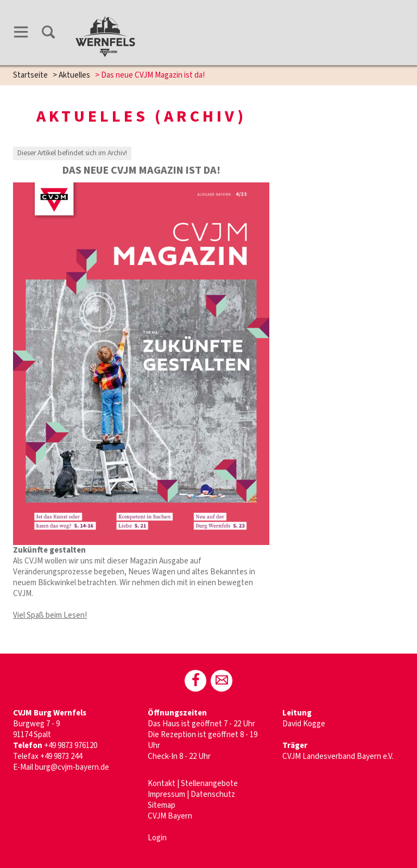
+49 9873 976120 (71, 746)
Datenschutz (213, 794)
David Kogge (304, 724)
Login (157, 838)
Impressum (166, 794)
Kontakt (162, 784)
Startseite (30, 75)
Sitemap (162, 805)
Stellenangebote (209, 784)
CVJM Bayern (170, 816)
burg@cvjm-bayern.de (72, 767)
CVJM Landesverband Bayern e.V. (338, 756)
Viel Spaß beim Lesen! (50, 615)
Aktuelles (74, 75)
